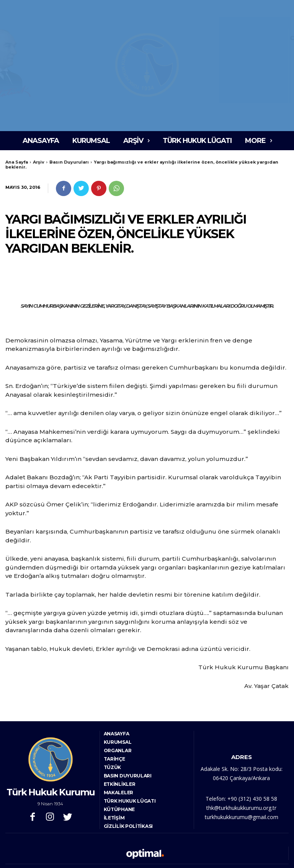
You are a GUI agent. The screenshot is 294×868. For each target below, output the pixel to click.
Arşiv (39, 162)
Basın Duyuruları (69, 162)
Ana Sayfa (17, 162)
